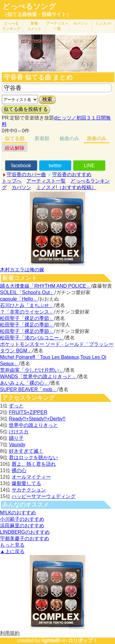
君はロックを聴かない (33, 458)
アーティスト (57, 26)
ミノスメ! (103, 23)
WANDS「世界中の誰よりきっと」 (38, 377)
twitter (55, 166)
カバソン (80, 23)
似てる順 (15, 138)
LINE (89, 166)
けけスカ (19, 432)
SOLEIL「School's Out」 (27, 292)
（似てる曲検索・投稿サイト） (37, 14)
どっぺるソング (29, 6)
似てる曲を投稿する (26, 109)
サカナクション (29, 490)
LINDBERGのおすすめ (25, 532)
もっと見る (12, 545)
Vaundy (17, 445)
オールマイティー (31, 477)
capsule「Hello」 (19, 299)
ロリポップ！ (83, 640)
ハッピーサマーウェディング (44, 496)
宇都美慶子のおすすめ (25, 539)
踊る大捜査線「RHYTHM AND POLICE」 (46, 286)
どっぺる (11, 26)
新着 (34, 26)
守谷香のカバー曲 (26, 174)
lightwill (51, 640)
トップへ (12, 181)
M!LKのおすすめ (18, 513)
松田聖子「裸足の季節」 (27, 318)
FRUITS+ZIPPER (28, 412)
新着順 (42, 138)
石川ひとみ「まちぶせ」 (27, 305)
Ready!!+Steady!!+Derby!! (37, 419)
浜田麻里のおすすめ (22, 526)
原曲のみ (97, 138)
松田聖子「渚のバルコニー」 (32, 338)
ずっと (16, 406)
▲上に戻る (12, 551)
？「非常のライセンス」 (27, 312)
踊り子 (16, 438)
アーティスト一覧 (46, 181)
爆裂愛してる (26, 483)
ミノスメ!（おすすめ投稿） (66, 187)
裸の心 (19, 470)
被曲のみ (69, 138)
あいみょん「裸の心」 (25, 383)
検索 (47, 99)
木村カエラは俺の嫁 (22, 270)
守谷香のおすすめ (72, 174)
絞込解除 (15, 148)
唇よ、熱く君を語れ (34, 464)
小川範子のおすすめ (22, 519)
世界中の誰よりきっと (33, 425)
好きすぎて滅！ (26, 451)
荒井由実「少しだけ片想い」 (32, 370)
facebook (21, 166)
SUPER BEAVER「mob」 (29, 389)
